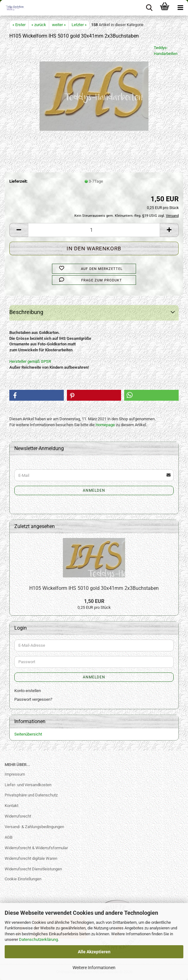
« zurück (39, 25)
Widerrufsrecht (18, 816)
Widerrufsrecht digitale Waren (31, 858)
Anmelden (94, 490)
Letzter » (79, 25)
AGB (9, 837)
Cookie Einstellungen (23, 879)
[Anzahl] (94, 230)
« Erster (19, 25)
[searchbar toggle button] (149, 8)
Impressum (15, 774)
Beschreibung (26, 312)
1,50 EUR (94, 601)
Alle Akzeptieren (94, 952)
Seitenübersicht (28, 734)
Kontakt (12, 806)
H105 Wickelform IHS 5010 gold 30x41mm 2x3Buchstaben (94, 588)
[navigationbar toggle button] (180, 8)
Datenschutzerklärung (38, 939)
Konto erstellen (28, 691)
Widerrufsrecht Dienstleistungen (33, 869)
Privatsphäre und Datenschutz (31, 795)
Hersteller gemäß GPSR (30, 361)
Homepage (105, 425)
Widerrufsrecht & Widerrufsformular (36, 848)
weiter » (59, 25)
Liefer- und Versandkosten (28, 785)
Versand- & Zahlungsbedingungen (34, 827)
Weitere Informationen (94, 968)
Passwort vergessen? (33, 699)
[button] (19, 230)
